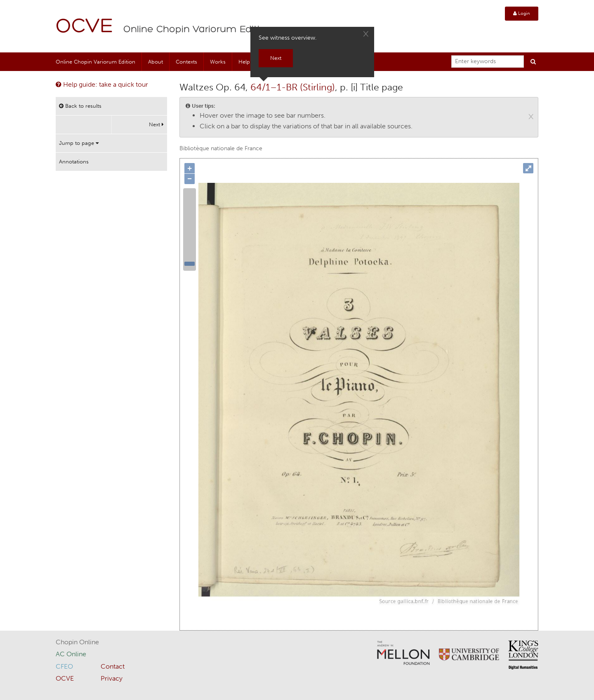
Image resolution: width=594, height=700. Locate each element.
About (156, 62)
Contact (113, 666)
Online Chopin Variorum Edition (198, 30)
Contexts (186, 62)
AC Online (71, 654)
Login (522, 13)
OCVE (85, 27)
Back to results (80, 106)
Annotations (74, 162)
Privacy (112, 678)
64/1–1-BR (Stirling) (293, 87)
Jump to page (79, 143)
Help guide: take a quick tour (102, 84)
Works (218, 62)
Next (156, 124)
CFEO (64, 666)
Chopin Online (77, 642)
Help (244, 62)
